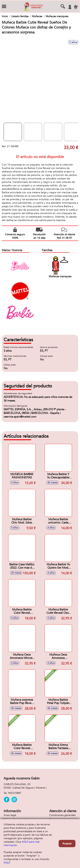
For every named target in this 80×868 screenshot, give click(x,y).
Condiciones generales (62, 815)
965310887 (15, 793)
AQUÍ (7, 863)
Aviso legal (10, 815)
